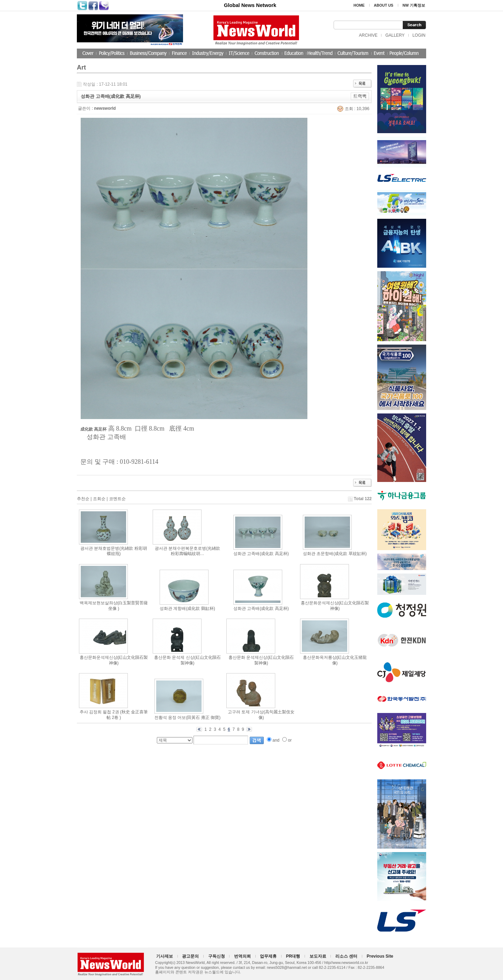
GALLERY (395, 35)
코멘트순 (117, 499)
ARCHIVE (368, 35)
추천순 (83, 499)
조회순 (99, 499)
